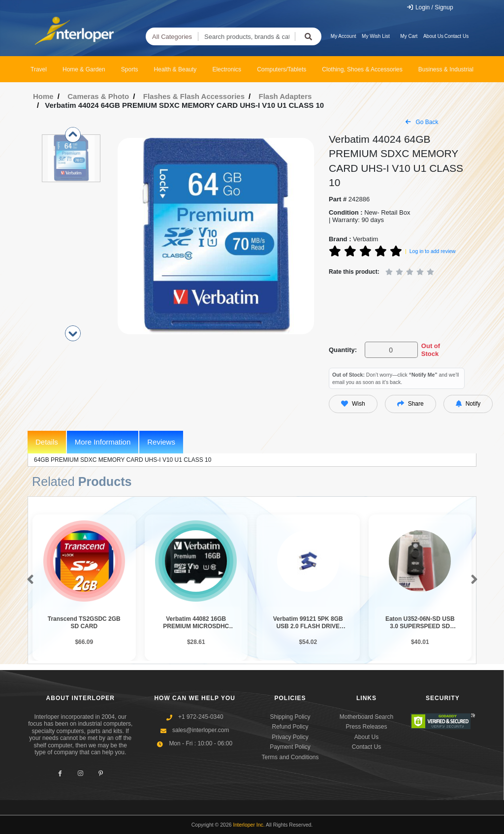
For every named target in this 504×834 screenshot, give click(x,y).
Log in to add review (433, 251)
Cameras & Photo (98, 96)
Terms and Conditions (290, 757)
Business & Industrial (446, 69)
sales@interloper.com (201, 730)
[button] (28, 580)
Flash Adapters (285, 96)
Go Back (422, 122)
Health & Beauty (175, 69)
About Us (433, 36)
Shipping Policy (290, 717)
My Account (344, 36)
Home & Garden (84, 69)
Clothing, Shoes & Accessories (362, 69)
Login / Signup (430, 7)
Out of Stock (431, 350)
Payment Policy (290, 747)
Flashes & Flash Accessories (194, 96)
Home (43, 96)
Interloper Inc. (249, 825)
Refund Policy (290, 727)
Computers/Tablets (282, 69)
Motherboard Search (366, 717)
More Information (103, 442)
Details (47, 442)
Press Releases (366, 727)
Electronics (227, 69)
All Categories (172, 37)
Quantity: (343, 350)
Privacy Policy (290, 737)
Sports (130, 69)
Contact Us (457, 36)
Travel (39, 69)
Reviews (161, 442)
